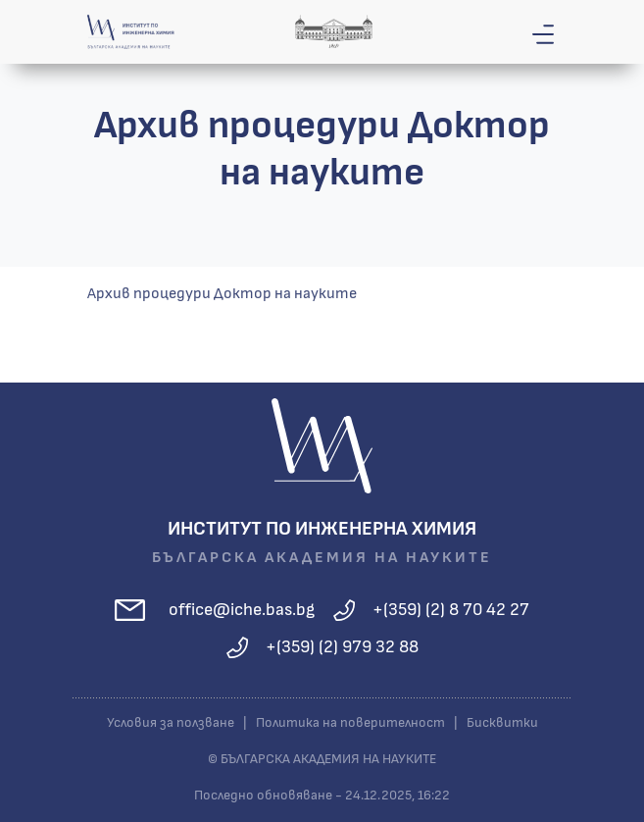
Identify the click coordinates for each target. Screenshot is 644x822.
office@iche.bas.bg (242, 610)
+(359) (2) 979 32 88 (342, 647)
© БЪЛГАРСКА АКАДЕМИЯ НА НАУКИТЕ (322, 759)
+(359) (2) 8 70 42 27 (451, 610)
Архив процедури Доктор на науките (222, 293)
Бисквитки (502, 723)
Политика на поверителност (350, 723)
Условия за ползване (171, 723)
